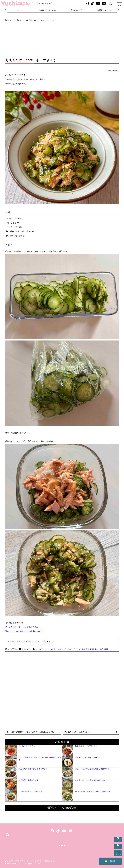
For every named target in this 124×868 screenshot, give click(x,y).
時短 (97, 649)
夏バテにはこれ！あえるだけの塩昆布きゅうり (24, 631)
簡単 (106, 649)
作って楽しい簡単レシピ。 (43, 3)
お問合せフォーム (104, 10)
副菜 (92, 649)
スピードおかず (68, 649)
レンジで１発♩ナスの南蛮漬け (31, 791)
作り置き (86, 649)
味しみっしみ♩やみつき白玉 (87, 757)
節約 (101, 649)
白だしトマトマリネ (27, 746)
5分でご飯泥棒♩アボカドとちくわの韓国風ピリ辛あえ (33, 732)
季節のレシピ (76, 10)
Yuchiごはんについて (48, 10)
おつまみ (49, 649)
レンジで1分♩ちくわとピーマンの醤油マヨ (93, 791)
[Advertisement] (33, 39)
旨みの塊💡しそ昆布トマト (86, 746)
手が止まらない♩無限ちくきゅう (78, 732)
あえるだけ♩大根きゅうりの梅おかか (91, 780)
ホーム (20, 10)
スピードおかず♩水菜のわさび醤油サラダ (92, 769)
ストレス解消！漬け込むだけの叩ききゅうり (23, 627)
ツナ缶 (78, 649)
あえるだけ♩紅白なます (28, 780)
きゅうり (57, 649)
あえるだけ (26, 649)
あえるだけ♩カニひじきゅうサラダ (33, 769)
